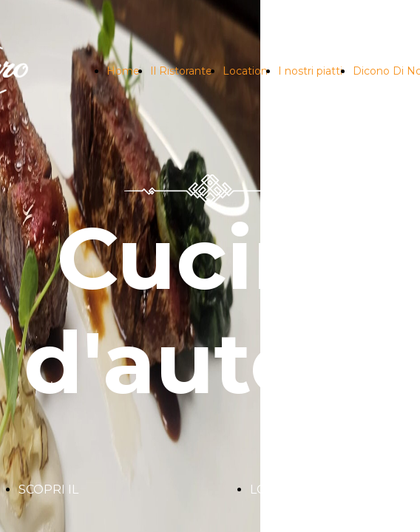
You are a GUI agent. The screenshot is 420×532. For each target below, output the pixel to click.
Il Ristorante (181, 71)
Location (245, 71)
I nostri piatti (310, 71)
